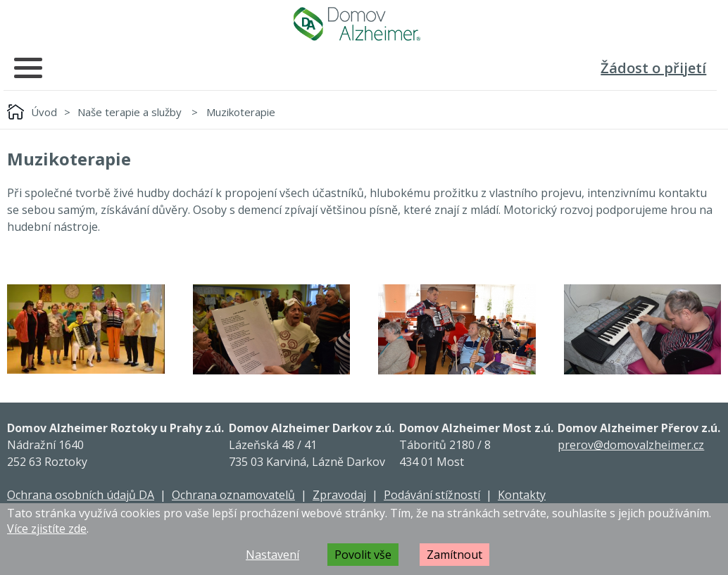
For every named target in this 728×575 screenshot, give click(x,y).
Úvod (44, 112)
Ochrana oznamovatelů (233, 495)
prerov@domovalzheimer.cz (631, 445)
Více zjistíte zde (47, 529)
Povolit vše (363, 555)
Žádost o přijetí (653, 68)
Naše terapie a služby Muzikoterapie (176, 112)
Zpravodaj (339, 495)
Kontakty (522, 495)
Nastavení (272, 555)
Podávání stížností (432, 495)
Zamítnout (454, 555)
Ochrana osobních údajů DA (81, 495)
